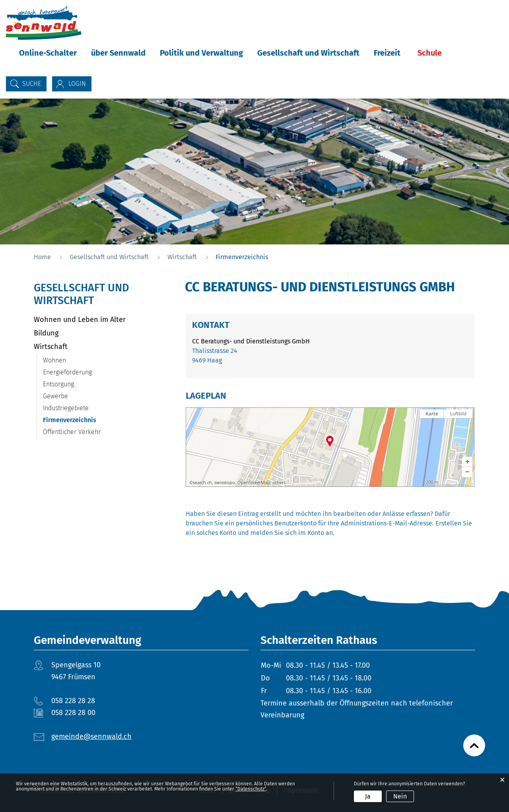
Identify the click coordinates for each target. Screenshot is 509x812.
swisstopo (225, 483)
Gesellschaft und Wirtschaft (308, 53)
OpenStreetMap (254, 483)
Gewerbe (55, 396)
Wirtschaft (51, 347)
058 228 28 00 (73, 713)
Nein (400, 796)
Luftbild (458, 414)
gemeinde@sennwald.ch (91, 736)
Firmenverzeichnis (88, 420)
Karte (432, 414)
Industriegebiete (66, 408)
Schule (430, 53)
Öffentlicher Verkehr (72, 432)
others (279, 483)
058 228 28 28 (73, 701)
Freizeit (387, 53)
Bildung (46, 333)
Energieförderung (67, 372)
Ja (368, 796)
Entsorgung (58, 384)
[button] (467, 462)
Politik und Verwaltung (201, 53)
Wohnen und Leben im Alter (80, 320)
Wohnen (54, 360)
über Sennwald (118, 53)
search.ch (202, 483)
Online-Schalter (48, 53)
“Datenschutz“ (251, 789)
